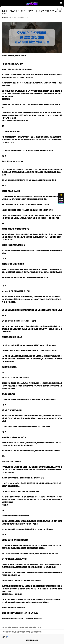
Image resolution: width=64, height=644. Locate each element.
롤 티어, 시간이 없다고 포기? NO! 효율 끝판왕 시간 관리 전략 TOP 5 (20, 626)
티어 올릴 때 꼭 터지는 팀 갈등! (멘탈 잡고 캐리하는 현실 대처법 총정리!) (21, 631)
